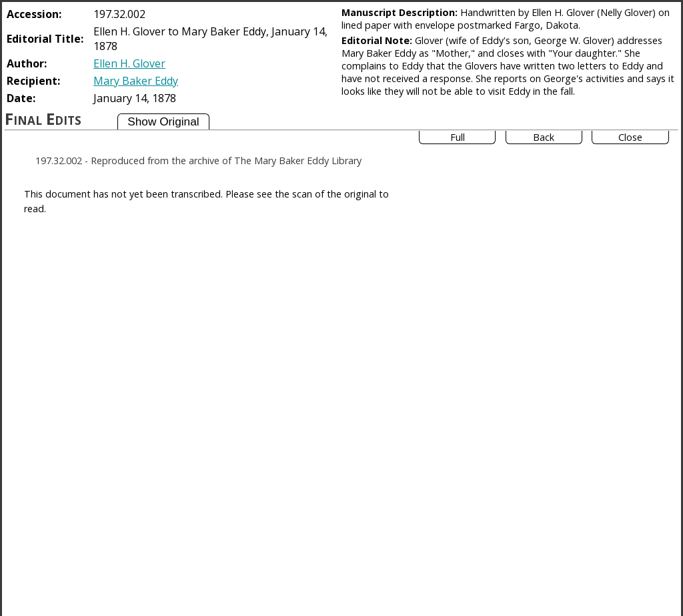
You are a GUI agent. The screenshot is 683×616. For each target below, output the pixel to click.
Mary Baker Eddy (136, 81)
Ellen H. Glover (129, 63)
